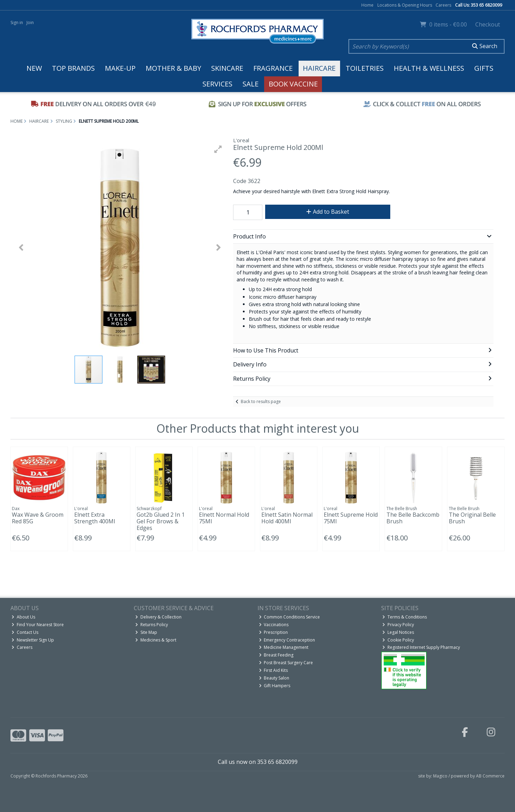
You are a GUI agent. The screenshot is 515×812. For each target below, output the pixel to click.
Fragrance (273, 68)
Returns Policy (152, 625)
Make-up (120, 68)
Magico (440, 776)
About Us (23, 617)
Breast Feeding (276, 655)
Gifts (484, 68)
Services (217, 84)
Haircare (319, 68)
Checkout (488, 24)
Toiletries (365, 68)
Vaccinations (274, 625)
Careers (443, 5)
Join (30, 22)
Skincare (227, 68)
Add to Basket (328, 212)
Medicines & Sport (156, 640)
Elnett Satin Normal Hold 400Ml (287, 518)
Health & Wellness (429, 68)
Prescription (274, 632)
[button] (218, 149)
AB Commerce (490, 776)
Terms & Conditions (405, 617)
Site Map (146, 632)
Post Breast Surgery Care (286, 663)
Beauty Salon (274, 678)
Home (367, 5)
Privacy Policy (398, 625)
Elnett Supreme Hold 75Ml (351, 518)
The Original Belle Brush (472, 518)
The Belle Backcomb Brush (413, 518)
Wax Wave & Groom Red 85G (38, 518)
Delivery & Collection (158, 617)
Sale (251, 84)
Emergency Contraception (287, 640)
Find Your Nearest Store (38, 625)
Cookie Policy (398, 640)
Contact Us (25, 632)
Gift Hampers (275, 686)
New (34, 68)
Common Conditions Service (290, 617)
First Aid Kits (274, 670)
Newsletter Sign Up (33, 640)
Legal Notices (398, 632)
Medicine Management (284, 647)
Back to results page (261, 401)
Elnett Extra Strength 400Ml (95, 518)
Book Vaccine (293, 84)
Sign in (17, 22)
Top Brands (73, 68)
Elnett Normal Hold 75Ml (224, 518)
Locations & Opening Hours (405, 5)
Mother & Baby (173, 68)
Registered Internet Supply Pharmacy (421, 647)
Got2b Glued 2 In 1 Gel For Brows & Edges (161, 521)
